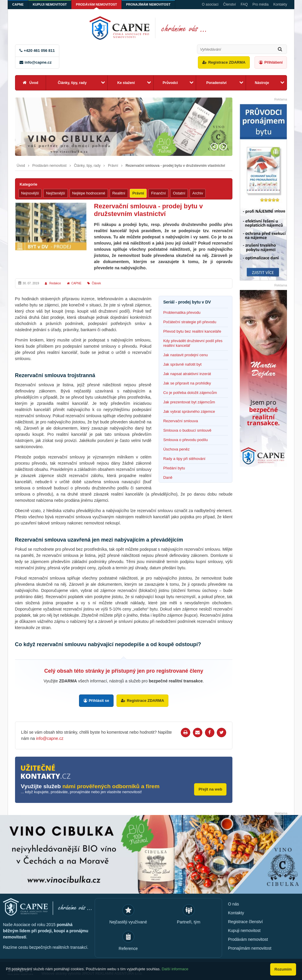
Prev (214, 147)
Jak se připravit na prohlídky (187, 383)
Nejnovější (30, 193)
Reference (128, 948)
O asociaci (210, 4)
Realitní (119, 193)
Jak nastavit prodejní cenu (185, 355)
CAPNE (18, 4)
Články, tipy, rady (72, 83)
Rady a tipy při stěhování (184, 459)
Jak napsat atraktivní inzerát (187, 374)
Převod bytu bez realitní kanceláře (192, 331)
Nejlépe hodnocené (89, 193)
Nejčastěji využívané (128, 922)
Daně (168, 477)
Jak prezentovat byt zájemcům (189, 402)
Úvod (34, 83)
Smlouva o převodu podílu (185, 440)
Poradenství (216, 83)
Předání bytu (174, 468)
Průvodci (170, 83)
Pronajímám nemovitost (149, 4)
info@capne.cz (38, 62)
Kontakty (280, 4)
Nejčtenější (55, 193)
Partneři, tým (189, 922)
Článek (96, 283)
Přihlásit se (99, 701)
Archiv (198, 193)
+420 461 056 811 (39, 51)
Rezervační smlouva (180, 421)
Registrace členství (245, 921)
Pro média (261, 4)
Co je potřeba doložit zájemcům (190, 393)
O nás (233, 904)
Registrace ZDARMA (227, 62)
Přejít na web (210, 789)
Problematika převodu (182, 312)
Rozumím (283, 969)
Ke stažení (126, 83)
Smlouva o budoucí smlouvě (187, 430)
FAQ (244, 4)
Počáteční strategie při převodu (190, 322)
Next (223, 147)
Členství (230, 4)
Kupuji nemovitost (50, 4)
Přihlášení (273, 62)
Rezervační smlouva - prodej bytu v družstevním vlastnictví (175, 166)
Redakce (55, 283)
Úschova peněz (176, 449)
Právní (113, 166)
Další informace (175, 969)
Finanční (158, 193)
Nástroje (262, 83)
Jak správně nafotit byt (182, 364)
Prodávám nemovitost (97, 4)
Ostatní (179, 193)
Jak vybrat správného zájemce (189, 411)
